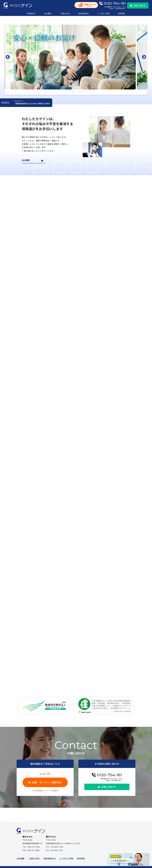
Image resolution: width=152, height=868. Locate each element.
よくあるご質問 (103, 13)
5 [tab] (80, 92)
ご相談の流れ (65, 13)
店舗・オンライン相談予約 (45, 782)
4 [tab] (76, 92)
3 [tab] (72, 92)
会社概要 (48, 13)
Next (145, 57)
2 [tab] (69, 92)
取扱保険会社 (84, 13)
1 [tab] (65, 92)
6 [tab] (83, 92)
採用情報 (121, 13)
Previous (8, 57)
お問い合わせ (138, 5)
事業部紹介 (31, 13)
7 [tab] (87, 92)
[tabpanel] (76, 57)
